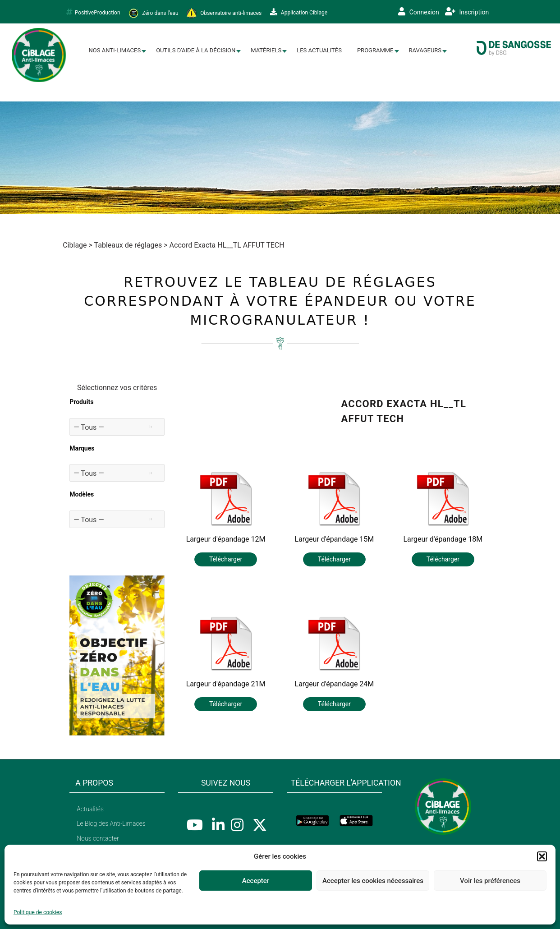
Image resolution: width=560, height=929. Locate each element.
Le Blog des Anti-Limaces (111, 823)
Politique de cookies (38, 912)
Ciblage (75, 245)
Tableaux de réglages (128, 245)
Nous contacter (98, 838)
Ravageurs (425, 50)
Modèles (82, 494)
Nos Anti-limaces (115, 50)
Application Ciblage (299, 12)
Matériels (266, 50)
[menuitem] (115, 51)
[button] (542, 856)
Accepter (256, 881)
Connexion (419, 12)
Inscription (467, 12)
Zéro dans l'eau (153, 13)
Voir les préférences (490, 881)
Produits (81, 402)
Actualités (90, 809)
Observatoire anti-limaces (224, 13)
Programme (375, 50)
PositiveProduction (93, 12)
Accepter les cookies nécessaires (373, 881)
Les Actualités (319, 50)
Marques (82, 448)
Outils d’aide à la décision (196, 50)
